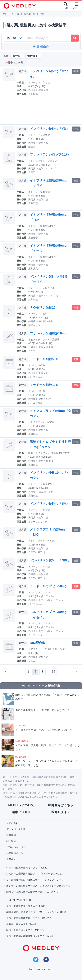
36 (54, 672)
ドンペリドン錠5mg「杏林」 (51, 504)
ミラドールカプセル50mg (48, 586)
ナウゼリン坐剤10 (43, 308)
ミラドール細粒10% (44, 385)
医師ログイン (61, 812)
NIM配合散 (38, 643)
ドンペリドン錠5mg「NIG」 (50, 560)
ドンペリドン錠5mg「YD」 (50, 129)
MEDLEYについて (21, 805)
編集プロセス (21, 812)
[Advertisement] (42, 111)
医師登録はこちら (61, 805)
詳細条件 (41, 46)
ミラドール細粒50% (44, 359)
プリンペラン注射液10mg (48, 333)
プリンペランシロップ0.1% (49, 154)
